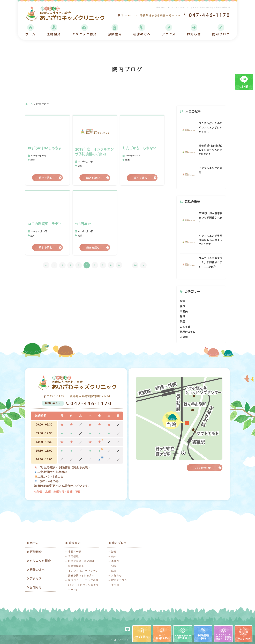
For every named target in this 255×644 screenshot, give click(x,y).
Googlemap (203, 468)
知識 (183, 316)
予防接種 (73, 556)
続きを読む (46, 178)
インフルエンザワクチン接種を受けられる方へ (83, 573)
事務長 (184, 311)
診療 (80, 166)
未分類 (184, 337)
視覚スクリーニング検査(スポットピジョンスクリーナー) (83, 585)
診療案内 (115, 34)
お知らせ (194, 34)
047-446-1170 (89, 403)
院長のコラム (188, 332)
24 (135, 265)
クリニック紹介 (84, 34)
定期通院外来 (76, 566)
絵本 (33, 160)
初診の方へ (142, 34)
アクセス (169, 34)
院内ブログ (221, 34)
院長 (80, 236)
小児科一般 (75, 552)
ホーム (30, 34)
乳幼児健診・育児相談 (81, 561)
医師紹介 (54, 34)
